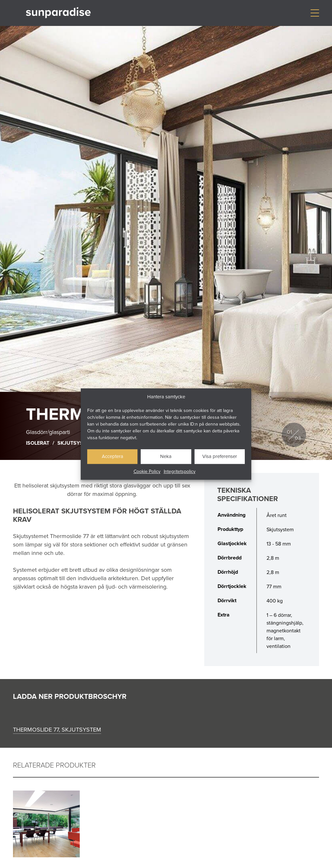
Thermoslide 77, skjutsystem (57, 729)
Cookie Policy (147, 471)
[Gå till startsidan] (58, 13)
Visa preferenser (220, 456)
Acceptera (113, 456)
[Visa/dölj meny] (315, 13)
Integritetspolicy (180, 471)
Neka (166, 456)
